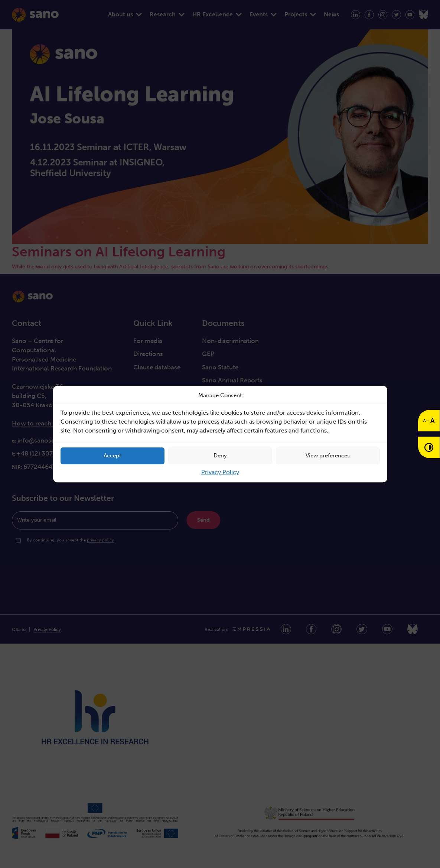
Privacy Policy (220, 472)
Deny (220, 456)
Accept (112, 456)
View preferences (328, 456)
